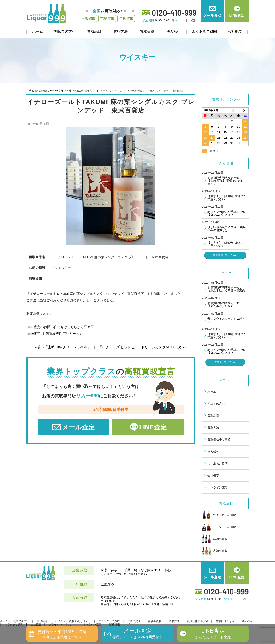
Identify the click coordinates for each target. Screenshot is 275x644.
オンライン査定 (218, 487)
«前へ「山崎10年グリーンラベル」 (63, 347)
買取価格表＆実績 (219, 440)
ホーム (38, 31)
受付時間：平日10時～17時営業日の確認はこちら (62, 635)
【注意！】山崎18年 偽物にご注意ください (227, 198)
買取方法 (120, 31)
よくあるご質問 (204, 31)
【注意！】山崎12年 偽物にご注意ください (227, 244)
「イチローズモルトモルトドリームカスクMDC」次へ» (142, 347)
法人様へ (173, 31)
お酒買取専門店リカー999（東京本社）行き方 (224, 305)
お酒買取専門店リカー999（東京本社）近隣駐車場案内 (226, 289)
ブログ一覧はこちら (225, 362)
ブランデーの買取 (219, 527)
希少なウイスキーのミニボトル (226, 320)
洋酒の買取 (215, 539)
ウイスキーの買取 (219, 515)
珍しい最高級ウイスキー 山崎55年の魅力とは (227, 229)
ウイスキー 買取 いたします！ (73, 621)
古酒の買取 (215, 551)
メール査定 (78, 427)
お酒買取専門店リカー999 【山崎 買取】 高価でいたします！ (226, 181)
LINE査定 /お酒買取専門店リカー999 (54, 334)
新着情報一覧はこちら (225, 255)
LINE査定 (153, 427)
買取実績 (147, 31)
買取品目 (94, 31)
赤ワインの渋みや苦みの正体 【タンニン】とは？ (226, 213)
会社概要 (235, 31)
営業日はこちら (225, 621)
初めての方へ (65, 31)
